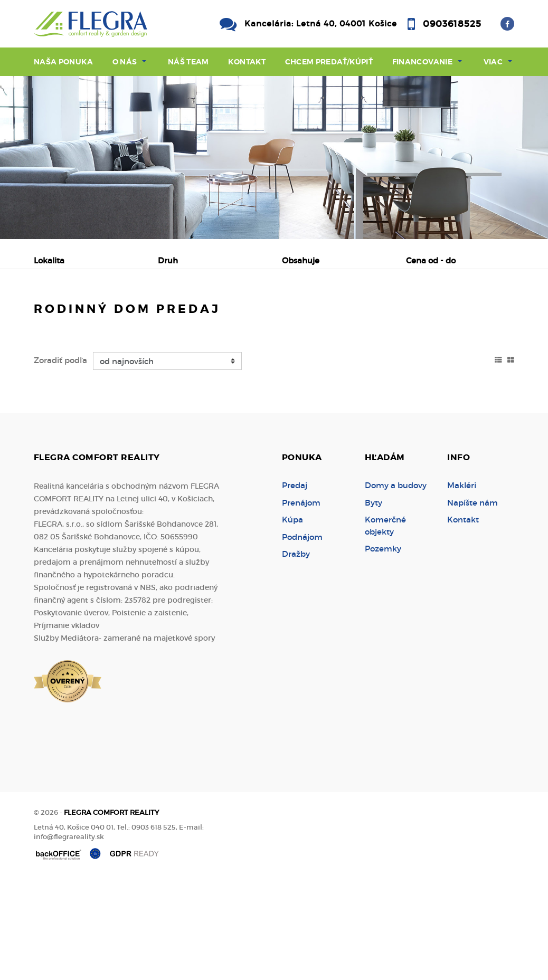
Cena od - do (431, 260)
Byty (374, 604)
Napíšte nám (473, 604)
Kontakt (247, 62)
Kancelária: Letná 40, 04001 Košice (321, 23)
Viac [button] (493, 62)
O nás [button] (125, 62)
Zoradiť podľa (60, 462)
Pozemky (383, 650)
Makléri (462, 587)
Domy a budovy (396, 587)
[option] (274, 158)
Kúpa (197, 316)
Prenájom (134, 316)
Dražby (296, 655)
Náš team (188, 62)
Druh (168, 260)
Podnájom (74, 341)
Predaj (68, 316)
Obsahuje (301, 260)
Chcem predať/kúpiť (329, 62)
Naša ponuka (63, 62)
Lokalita (49, 260)
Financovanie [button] (422, 62)
